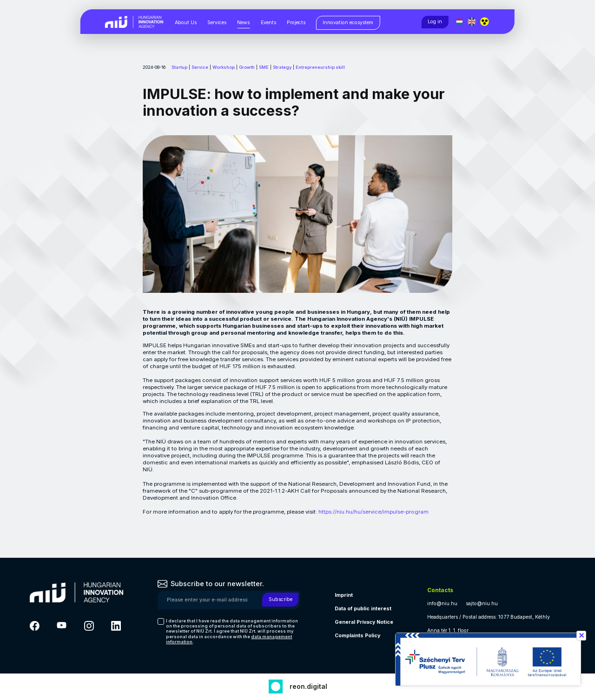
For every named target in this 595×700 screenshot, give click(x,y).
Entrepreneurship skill (320, 67)
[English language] (473, 22)
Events (268, 23)
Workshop (224, 67)
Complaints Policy (357, 636)
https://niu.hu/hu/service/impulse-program (374, 512)
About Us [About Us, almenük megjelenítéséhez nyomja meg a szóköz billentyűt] (186, 23)
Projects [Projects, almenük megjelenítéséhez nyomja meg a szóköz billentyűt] (296, 23)
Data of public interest (363, 609)
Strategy (282, 67)
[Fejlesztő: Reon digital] (298, 685)
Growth (247, 67)
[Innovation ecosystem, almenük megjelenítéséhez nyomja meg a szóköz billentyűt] (348, 23)
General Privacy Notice (364, 622)
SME (264, 67)
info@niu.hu (442, 604)
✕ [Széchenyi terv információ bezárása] (581, 635)
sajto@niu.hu (482, 604)
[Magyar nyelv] (459, 22)
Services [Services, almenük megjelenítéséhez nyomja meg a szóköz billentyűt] (217, 23)
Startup (179, 67)
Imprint (344, 595)
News (243, 23)
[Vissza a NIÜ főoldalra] (134, 21)
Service (200, 67)
